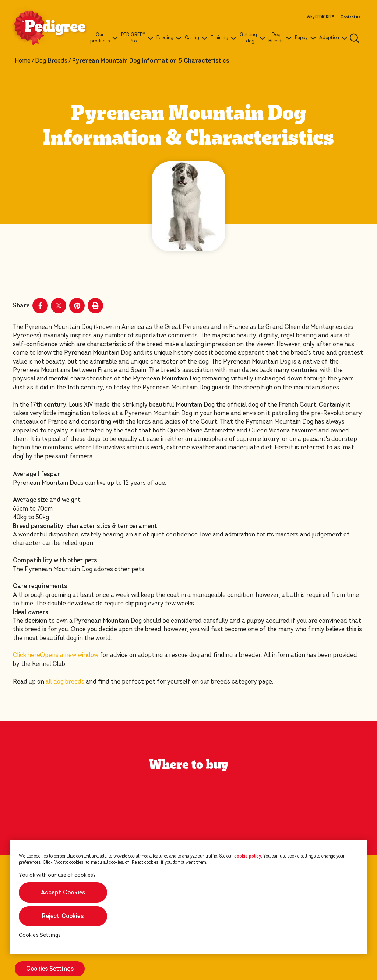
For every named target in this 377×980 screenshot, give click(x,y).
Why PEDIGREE (320, 17)
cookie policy (248, 856)
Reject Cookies (63, 916)
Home (23, 61)
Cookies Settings (50, 969)
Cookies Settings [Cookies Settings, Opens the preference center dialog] (40, 935)
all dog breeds (65, 682)
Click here (56, 655)
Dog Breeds (51, 61)
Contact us (350, 17)
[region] (189, 897)
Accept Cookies (63, 892)
